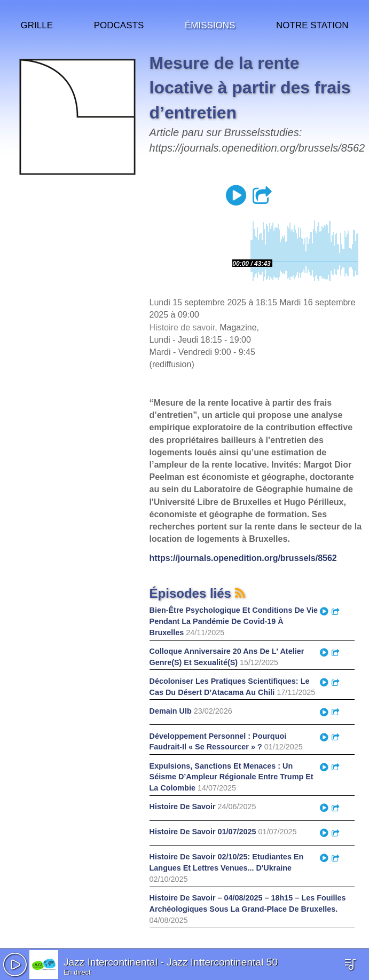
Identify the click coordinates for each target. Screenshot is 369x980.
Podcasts (119, 24)
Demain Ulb (171, 711)
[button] (15, 965)
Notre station (312, 24)
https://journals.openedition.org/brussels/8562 (243, 558)
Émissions (210, 24)
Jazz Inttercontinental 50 (222, 962)
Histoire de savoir (182, 327)
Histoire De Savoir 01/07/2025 (203, 832)
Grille (37, 24)
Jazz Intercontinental (111, 962)
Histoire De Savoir (183, 807)
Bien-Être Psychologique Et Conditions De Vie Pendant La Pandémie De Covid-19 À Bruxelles (234, 621)
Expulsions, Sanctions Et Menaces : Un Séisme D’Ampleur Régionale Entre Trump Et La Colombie (231, 777)
